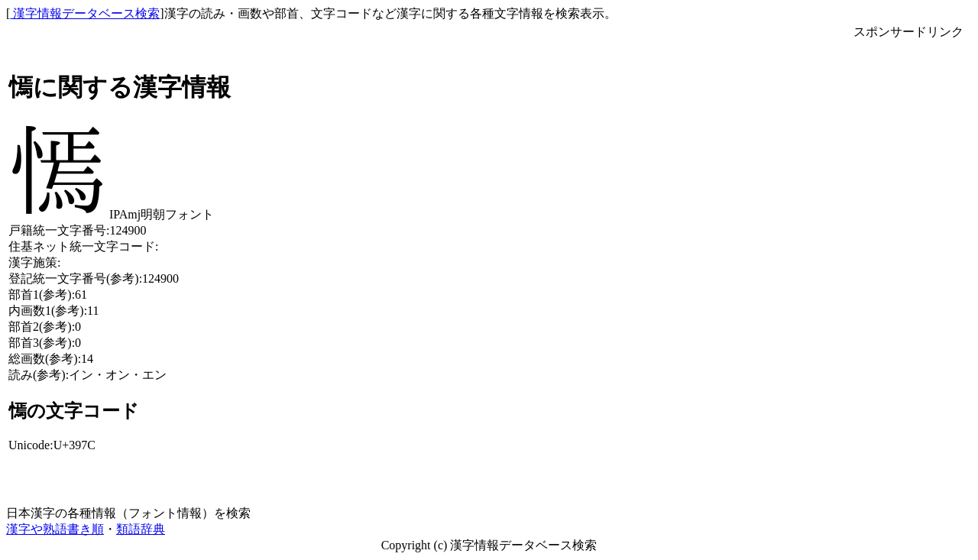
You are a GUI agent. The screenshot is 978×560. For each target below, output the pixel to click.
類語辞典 (141, 529)
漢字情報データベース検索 (85, 13)
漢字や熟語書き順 (55, 529)
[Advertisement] (908, 270)
